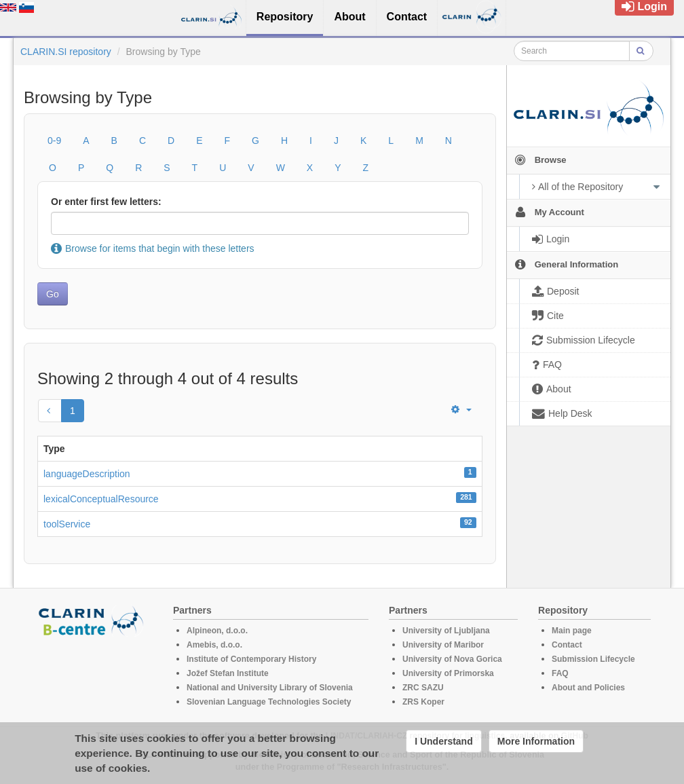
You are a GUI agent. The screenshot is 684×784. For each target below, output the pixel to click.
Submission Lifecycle (593, 659)
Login (644, 6)
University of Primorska (448, 673)
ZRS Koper (423, 702)
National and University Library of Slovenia (270, 688)
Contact (567, 645)
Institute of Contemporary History (251, 659)
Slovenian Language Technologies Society (269, 702)
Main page (572, 631)
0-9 (54, 141)
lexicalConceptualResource (101, 499)
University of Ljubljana (446, 631)
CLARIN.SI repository (66, 52)
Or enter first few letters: (106, 202)
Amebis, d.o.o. (214, 645)
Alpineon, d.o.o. (217, 631)
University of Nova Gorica (452, 659)
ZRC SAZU (423, 688)
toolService (67, 524)
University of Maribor (443, 645)
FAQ (560, 673)
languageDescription (87, 474)
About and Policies (588, 688)
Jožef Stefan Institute (228, 673)
